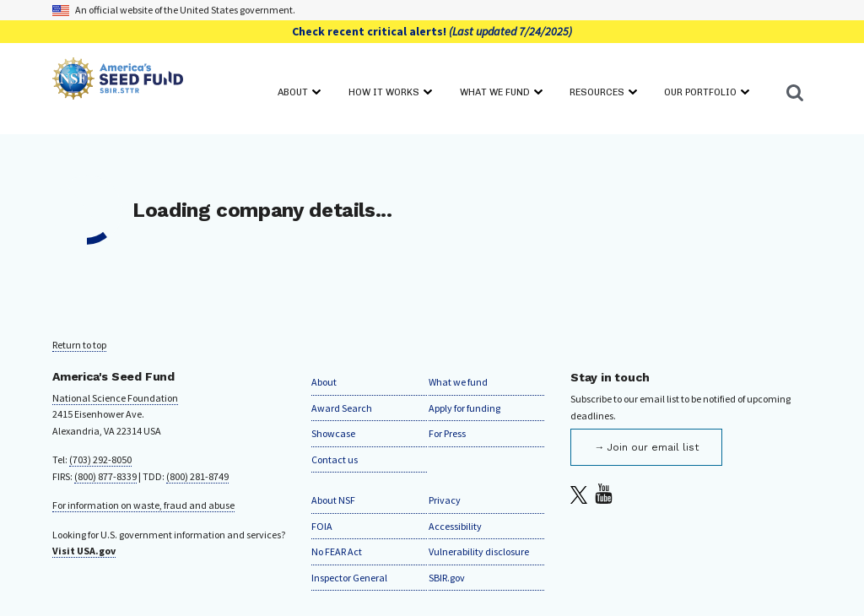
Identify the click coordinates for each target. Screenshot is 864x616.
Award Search (342, 408)
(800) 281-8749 (197, 476)
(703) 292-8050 (100, 459)
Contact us (335, 459)
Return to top (79, 345)
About (324, 382)
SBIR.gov (447, 578)
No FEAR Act (337, 551)
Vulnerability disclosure (479, 551)
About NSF (333, 500)
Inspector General (349, 578)
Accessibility (455, 526)
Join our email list (653, 447)
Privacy (445, 500)
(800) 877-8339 (105, 476)
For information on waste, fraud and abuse (143, 505)
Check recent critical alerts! (432, 31)
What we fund (458, 382)
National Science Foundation (115, 398)
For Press (447, 433)
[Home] (118, 81)
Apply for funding (464, 408)
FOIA (322, 526)
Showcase (333, 433)
